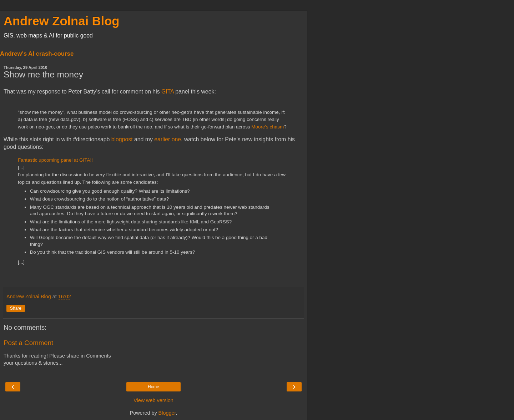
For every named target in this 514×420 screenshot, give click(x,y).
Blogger (167, 413)
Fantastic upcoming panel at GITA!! (55, 160)
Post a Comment (28, 343)
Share (16, 308)
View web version (153, 400)
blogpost (122, 139)
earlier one (168, 139)
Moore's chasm (268, 127)
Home (153, 387)
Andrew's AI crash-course (37, 54)
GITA (168, 92)
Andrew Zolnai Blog (61, 21)
